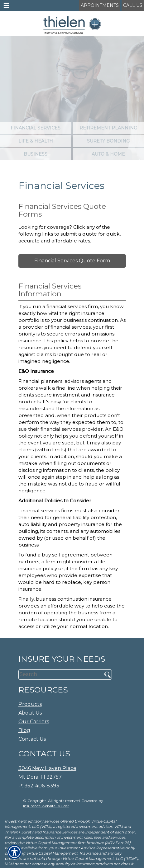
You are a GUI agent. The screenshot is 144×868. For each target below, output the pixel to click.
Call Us (133, 5)
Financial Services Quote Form (72, 261)
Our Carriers (34, 722)
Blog (24, 730)
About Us (30, 713)
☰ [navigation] (6, 6)
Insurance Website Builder (46, 806)
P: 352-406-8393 (39, 786)
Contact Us (32, 739)
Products (30, 704)
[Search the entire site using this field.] (58, 674)
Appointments (100, 5)
